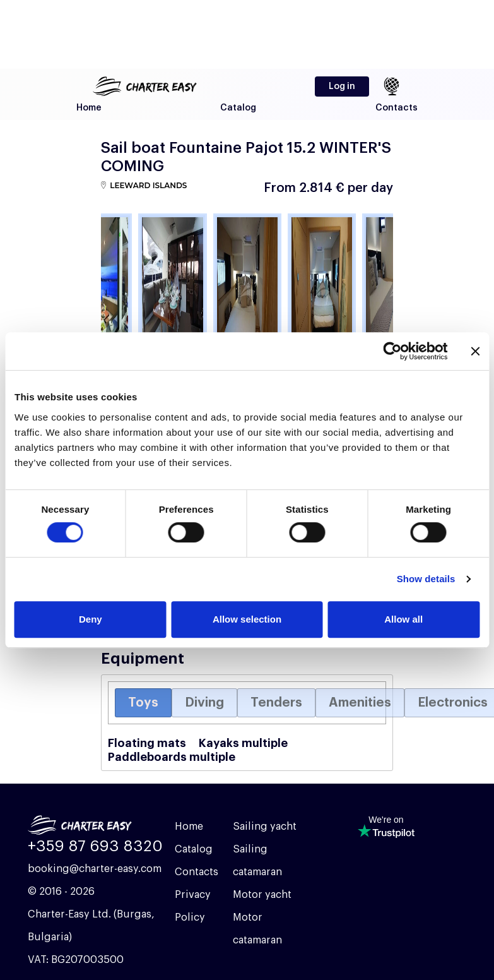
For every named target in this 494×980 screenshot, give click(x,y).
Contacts (397, 108)
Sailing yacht (265, 827)
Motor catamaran (257, 929)
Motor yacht (262, 895)
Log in (342, 87)
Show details (426, 579)
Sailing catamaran (257, 861)
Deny (91, 619)
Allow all (403, 619)
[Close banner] (475, 351)
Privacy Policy (193, 906)
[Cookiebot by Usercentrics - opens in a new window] (392, 351)
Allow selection (247, 619)
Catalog (238, 108)
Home (89, 108)
